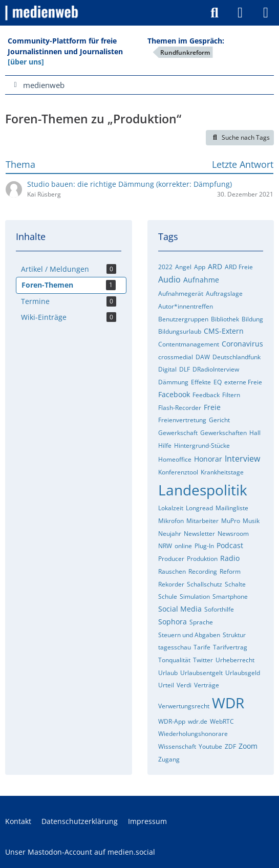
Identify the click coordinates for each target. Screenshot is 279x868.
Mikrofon (171, 521)
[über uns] (26, 62)
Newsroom (233, 534)
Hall (255, 433)
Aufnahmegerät (181, 294)
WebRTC (222, 721)
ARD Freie (239, 267)
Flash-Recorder (180, 408)
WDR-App (172, 721)
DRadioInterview (216, 369)
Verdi (184, 685)
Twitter (203, 660)
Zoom (248, 746)
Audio (169, 279)
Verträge (207, 685)
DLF (185, 369)
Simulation (195, 596)
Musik (251, 521)
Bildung (252, 319)
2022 (165, 267)
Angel (183, 267)
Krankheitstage (222, 472)
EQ (218, 382)
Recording (203, 571)
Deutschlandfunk (237, 357)
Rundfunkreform (185, 52)
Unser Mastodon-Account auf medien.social (80, 852)
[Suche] (214, 13)
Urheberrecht (235, 660)
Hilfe (165, 446)
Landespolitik (203, 490)
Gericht (219, 420)
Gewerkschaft (178, 433)
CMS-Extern (224, 331)
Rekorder (171, 584)
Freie (212, 407)
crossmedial (176, 357)
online (183, 546)
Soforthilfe (219, 609)
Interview (242, 459)
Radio (230, 558)
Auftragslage (224, 294)
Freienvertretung (182, 420)
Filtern (231, 395)
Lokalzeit (171, 508)
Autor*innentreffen (186, 306)
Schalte (235, 584)
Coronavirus (242, 344)
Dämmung (173, 382)
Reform (230, 571)
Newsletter (199, 534)
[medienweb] (42, 13)
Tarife (202, 647)
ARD (215, 266)
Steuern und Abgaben (189, 635)
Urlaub (168, 673)
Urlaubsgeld (243, 673)
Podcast (230, 545)
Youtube (210, 746)
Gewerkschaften (223, 433)
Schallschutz (205, 584)
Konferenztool (178, 472)
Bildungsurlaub (180, 331)
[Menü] (266, 13)
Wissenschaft (177, 746)
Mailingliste (232, 508)
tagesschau (175, 647)
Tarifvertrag (230, 647)
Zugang (169, 759)
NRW (165, 546)
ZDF (230, 746)
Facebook (174, 394)
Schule (168, 596)
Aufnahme (201, 280)
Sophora (173, 622)
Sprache (201, 622)
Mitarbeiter (202, 521)
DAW (203, 357)
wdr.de (198, 721)
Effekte (201, 382)
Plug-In (204, 546)
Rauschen (172, 571)
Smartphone (230, 596)
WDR (228, 703)
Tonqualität (174, 660)
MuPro (231, 521)
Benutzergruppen (183, 319)
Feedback (206, 395)
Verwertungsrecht (184, 706)
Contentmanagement (189, 344)
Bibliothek (225, 319)
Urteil (166, 685)
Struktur (234, 635)
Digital (167, 369)
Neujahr (170, 534)
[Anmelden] (240, 13)
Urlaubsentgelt (201, 673)
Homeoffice (175, 459)
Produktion (202, 559)
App (200, 267)
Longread (199, 508)
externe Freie (243, 382)
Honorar (208, 459)
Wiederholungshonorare (193, 734)
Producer (171, 559)
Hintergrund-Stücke (202, 446)
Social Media (180, 609)
